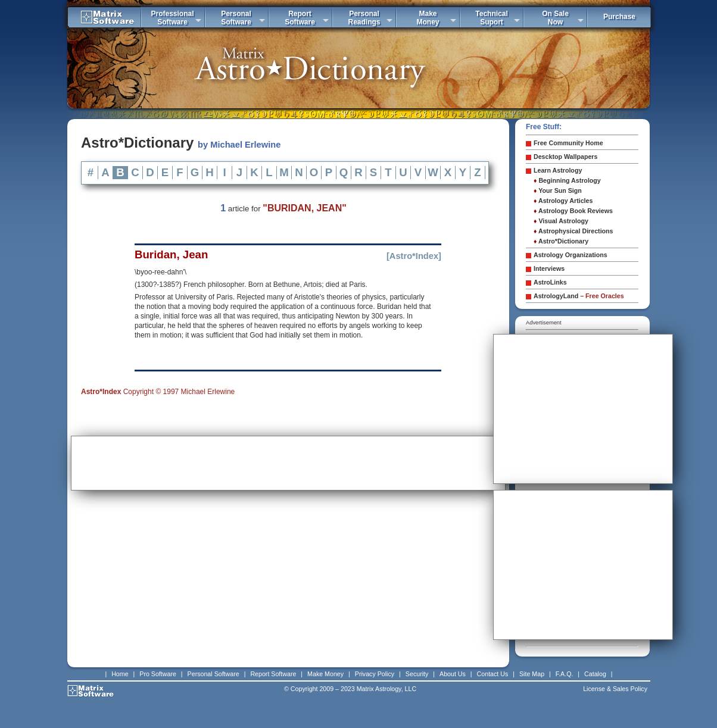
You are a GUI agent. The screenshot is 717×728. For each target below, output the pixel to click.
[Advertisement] (288, 463)
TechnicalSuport (491, 18)
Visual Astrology (561, 221)
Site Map (532, 674)
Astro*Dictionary (561, 241)
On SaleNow (555, 18)
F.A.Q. (565, 674)
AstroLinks (550, 282)
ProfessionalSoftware (172, 18)
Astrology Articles (563, 201)
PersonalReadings (364, 18)
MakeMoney (428, 18)
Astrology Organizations (571, 255)
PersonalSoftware (236, 18)
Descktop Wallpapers (565, 157)
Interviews (549, 268)
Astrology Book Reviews (573, 211)
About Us (453, 674)
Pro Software (158, 674)
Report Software (273, 674)
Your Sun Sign (558, 190)
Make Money (325, 674)
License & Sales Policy (615, 689)
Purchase (619, 17)
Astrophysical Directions (573, 231)
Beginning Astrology (567, 180)
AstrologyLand (579, 296)
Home (120, 674)
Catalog (595, 674)
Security (417, 674)
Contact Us (493, 674)
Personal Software (213, 674)
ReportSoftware (300, 18)
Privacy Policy (375, 674)
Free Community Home (568, 143)
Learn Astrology (558, 170)
